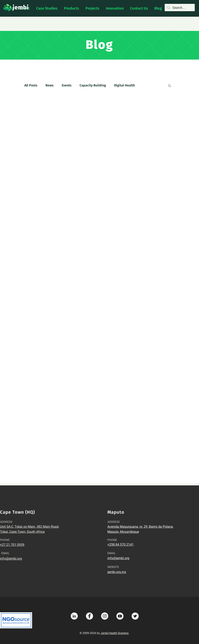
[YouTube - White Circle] (120, 616)
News (50, 85)
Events (67, 85)
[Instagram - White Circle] (105, 616)
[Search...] (179, 8)
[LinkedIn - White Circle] (74, 616)
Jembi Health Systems (115, 633)
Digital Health (124, 85)
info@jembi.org (11, 558)
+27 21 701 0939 (12, 545)
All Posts (31, 85)
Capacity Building (93, 85)
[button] (169, 86)
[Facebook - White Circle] (89, 616)
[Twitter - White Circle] (135, 616)
